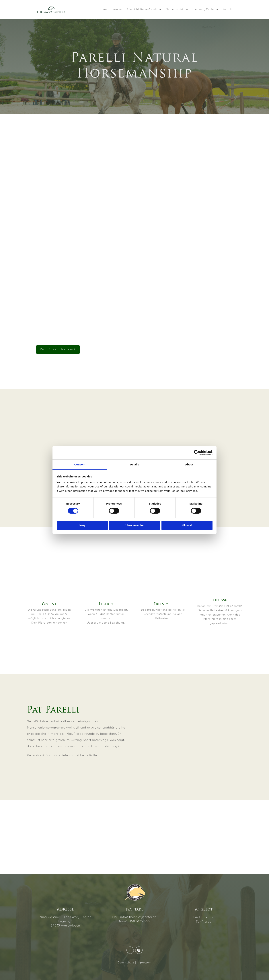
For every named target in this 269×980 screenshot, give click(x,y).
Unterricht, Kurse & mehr (142, 9)
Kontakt (228, 9)
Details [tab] (134, 464)
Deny (82, 525)
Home (104, 9)
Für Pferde (204, 922)
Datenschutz (126, 963)
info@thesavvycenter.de (138, 917)
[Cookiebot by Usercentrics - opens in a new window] (197, 453)
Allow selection (134, 525)
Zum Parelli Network (58, 350)
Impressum (144, 963)
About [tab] (189, 464)
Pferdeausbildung (177, 9)
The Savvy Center (203, 9)
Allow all (187, 525)
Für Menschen (204, 917)
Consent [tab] (80, 464)
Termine (117, 9)
